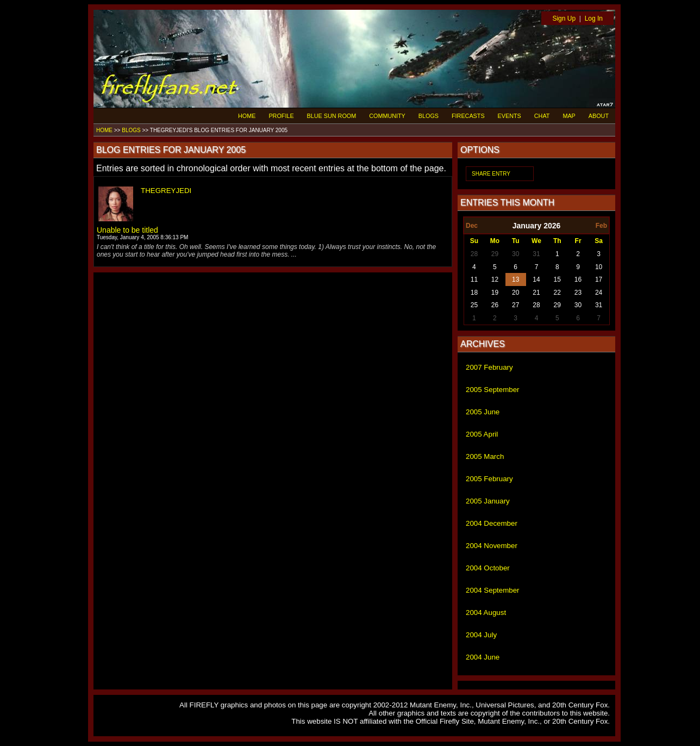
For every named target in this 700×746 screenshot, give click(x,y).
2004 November (492, 546)
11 (474, 279)
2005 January (488, 501)
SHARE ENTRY (491, 174)
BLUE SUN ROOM (332, 116)
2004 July (481, 635)
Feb (601, 226)
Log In (594, 18)
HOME (247, 116)
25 (474, 305)
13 (515, 279)
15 (557, 279)
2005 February (489, 479)
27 (515, 305)
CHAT (542, 116)
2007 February (489, 367)
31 (536, 254)
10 (599, 267)
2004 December (492, 523)
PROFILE (281, 116)
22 (557, 293)
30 (515, 254)
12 (495, 279)
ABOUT (599, 116)
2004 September (493, 590)
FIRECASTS (468, 116)
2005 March (485, 456)
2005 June (483, 412)
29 (495, 254)
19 (495, 293)
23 (578, 293)
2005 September (493, 390)
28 (474, 254)
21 (536, 293)
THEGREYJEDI (166, 191)
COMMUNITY (387, 116)
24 (599, 293)
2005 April (482, 434)
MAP (569, 116)
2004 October (488, 568)
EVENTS (510, 116)
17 (599, 279)
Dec (472, 226)
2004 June (483, 657)
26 (495, 305)
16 (578, 279)
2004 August (486, 613)
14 (536, 279)
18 (474, 293)
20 (515, 293)
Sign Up (564, 18)
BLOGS (429, 116)
